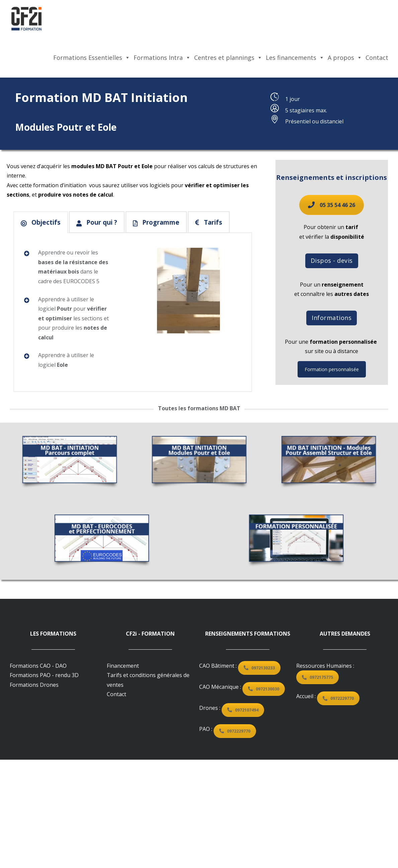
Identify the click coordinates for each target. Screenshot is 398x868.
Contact (377, 58)
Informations (323, 318)
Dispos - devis (323, 260)
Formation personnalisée (323, 369)
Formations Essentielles (92, 58)
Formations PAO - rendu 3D (44, 675)
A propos (345, 58)
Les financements (295, 58)
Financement (123, 666)
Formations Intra (162, 58)
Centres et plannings (228, 58)
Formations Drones (34, 685)
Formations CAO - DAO (38, 666)
